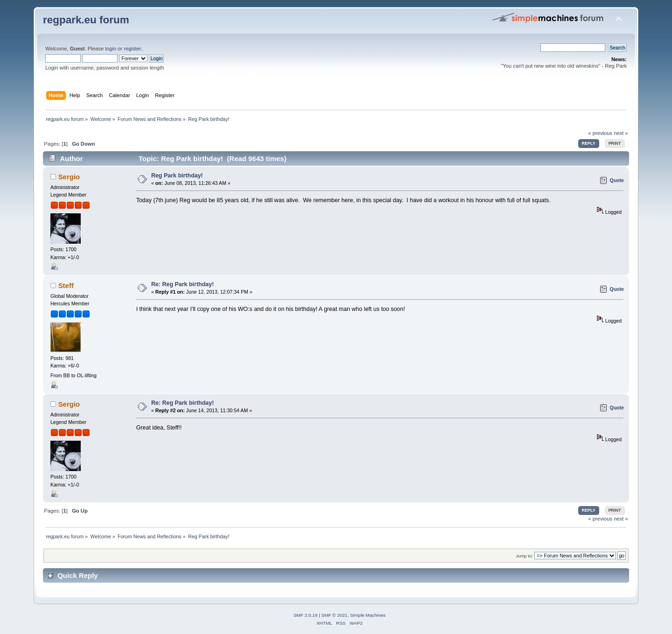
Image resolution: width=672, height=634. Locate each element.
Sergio (69, 177)
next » (621, 133)
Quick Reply (78, 575)
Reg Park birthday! (177, 176)
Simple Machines (368, 615)
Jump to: (524, 556)
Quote (617, 180)
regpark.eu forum (86, 20)
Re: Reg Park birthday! (182, 284)
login (111, 49)
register (132, 49)
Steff (66, 285)
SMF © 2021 (335, 615)
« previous (600, 133)
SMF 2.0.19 (306, 615)
